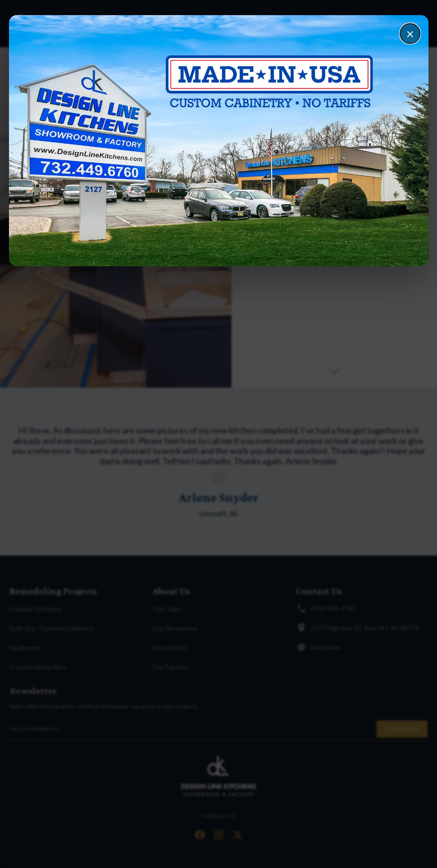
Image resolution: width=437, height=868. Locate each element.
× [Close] (410, 34)
